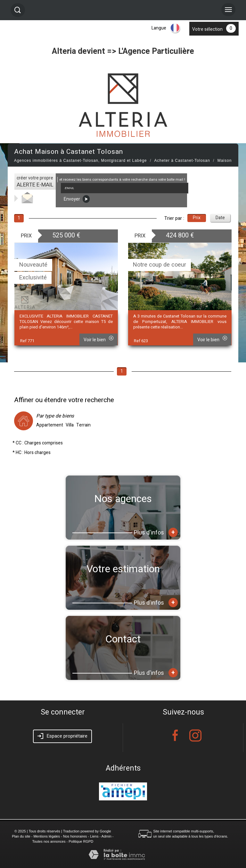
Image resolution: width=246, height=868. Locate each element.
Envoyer (77, 199)
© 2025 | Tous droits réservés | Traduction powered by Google (63, 831)
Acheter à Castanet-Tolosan (182, 161)
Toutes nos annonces (49, 841)
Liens (94, 836)
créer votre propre (35, 182)
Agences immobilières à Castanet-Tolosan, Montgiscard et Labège (81, 161)
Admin (107, 836)
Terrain (83, 425)
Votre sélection (207, 29)
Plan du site (21, 836)
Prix (197, 218)
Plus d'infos (156, 532)
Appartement (50, 425)
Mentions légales (47, 836)
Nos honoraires (75, 836)
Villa (70, 425)
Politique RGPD (81, 841)
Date (220, 218)
